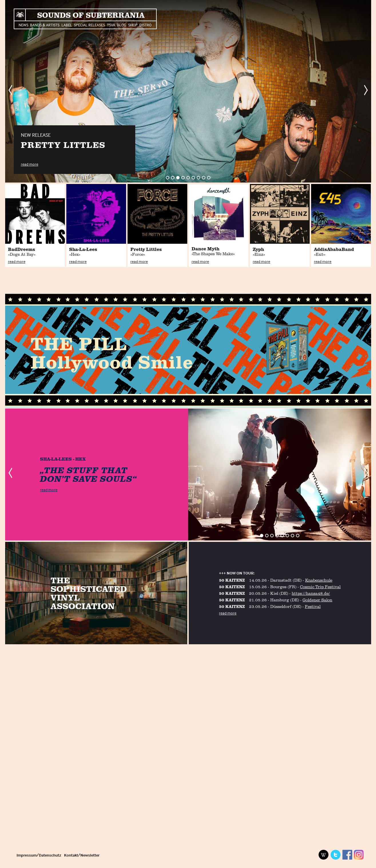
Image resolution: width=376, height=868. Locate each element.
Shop (133, 25)
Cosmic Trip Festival (320, 587)
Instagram (359, 855)
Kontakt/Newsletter (82, 855)
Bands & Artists (45, 25)
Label (67, 25)
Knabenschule (319, 580)
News (23, 25)
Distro (145, 25)
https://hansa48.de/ (311, 593)
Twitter (335, 855)
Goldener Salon (317, 600)
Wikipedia (324, 855)
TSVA (111, 25)
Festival (313, 606)
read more (30, 164)
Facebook (347, 855)
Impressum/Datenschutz (39, 855)
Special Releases (89, 25)
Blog (122, 25)
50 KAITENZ (232, 580)
